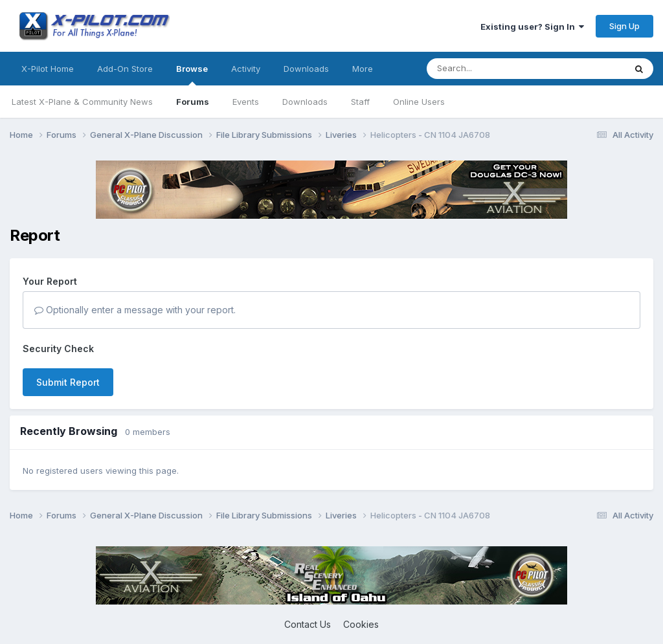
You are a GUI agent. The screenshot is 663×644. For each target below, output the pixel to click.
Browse (192, 74)
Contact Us (308, 624)
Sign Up (624, 26)
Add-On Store (125, 69)
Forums (193, 102)
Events (246, 102)
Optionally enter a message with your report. (135, 310)
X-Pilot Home (48, 69)
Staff (360, 102)
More (363, 69)
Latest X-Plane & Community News (82, 102)
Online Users (419, 102)
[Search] (500, 69)
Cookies (361, 624)
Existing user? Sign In (532, 27)
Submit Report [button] (68, 382)
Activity (246, 69)
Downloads (305, 102)
